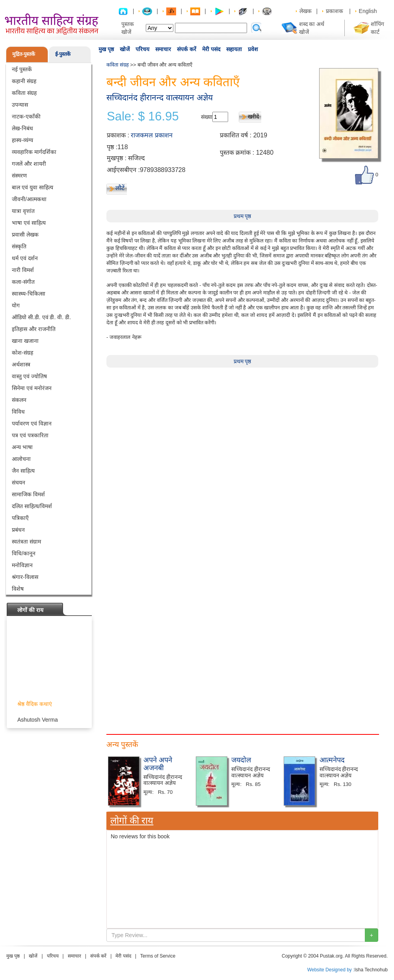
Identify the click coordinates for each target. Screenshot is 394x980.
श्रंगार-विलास (25, 577)
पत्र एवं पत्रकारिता (30, 435)
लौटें (120, 188)
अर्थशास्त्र (21, 364)
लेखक (306, 11)
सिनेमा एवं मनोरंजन (32, 388)
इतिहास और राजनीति (34, 329)
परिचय (142, 49)
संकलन (19, 400)
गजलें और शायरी (29, 164)
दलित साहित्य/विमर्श (32, 506)
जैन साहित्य (23, 471)
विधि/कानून (24, 553)
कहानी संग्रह (24, 81)
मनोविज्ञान (22, 565)
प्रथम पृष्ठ (243, 216)
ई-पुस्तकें (63, 54)
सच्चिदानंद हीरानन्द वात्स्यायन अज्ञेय (160, 97)
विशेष (18, 589)
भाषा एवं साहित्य (29, 223)
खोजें (125, 49)
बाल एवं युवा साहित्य (33, 187)
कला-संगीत (23, 282)
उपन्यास (20, 105)
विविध (18, 412)
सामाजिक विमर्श (28, 494)
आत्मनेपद (332, 760)
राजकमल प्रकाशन (151, 135)
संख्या (207, 117)
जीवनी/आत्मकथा (29, 199)
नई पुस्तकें (22, 69)
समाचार (163, 49)
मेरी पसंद (211, 49)
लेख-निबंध (22, 128)
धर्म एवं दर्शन (25, 258)
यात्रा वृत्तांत (23, 211)
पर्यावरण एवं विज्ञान (32, 423)
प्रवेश (253, 49)
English (368, 11)
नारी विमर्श (23, 270)
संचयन (19, 483)
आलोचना (21, 459)
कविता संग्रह (24, 93)
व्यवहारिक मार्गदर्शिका (34, 152)
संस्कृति (19, 246)
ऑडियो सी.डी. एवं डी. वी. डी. (41, 317)
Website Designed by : (331, 970)
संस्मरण (19, 176)
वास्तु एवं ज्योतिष (29, 376)
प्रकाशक (335, 11)
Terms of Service (158, 956)
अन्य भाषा (22, 447)
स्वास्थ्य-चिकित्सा (29, 294)
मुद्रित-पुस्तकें (24, 54)
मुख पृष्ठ (106, 49)
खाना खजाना (25, 341)
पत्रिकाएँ (20, 518)
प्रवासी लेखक (25, 235)
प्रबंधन (18, 530)
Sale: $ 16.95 (143, 116)
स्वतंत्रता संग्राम (26, 542)
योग (16, 305)
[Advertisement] (136, 789)
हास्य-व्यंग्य (22, 140)
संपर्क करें (187, 49)
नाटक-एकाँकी (26, 116)
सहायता (234, 49)
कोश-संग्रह (22, 353)
